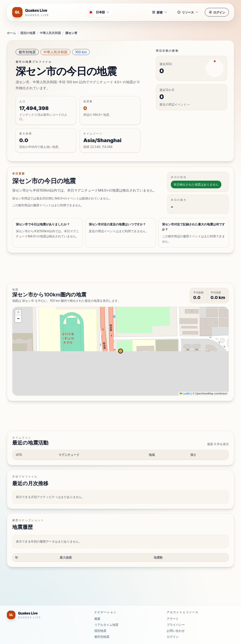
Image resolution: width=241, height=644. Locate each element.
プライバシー (176, 625)
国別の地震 (28, 33)
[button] (18, 313)
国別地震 (100, 631)
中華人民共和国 (50, 33)
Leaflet (185, 394)
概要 (97, 619)
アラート (173, 619)
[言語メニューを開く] (99, 12)
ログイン (217, 12)
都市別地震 (27, 52)
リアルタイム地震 (106, 625)
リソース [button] (188, 12)
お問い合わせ (176, 631)
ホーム (11, 33)
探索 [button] (160, 12)
